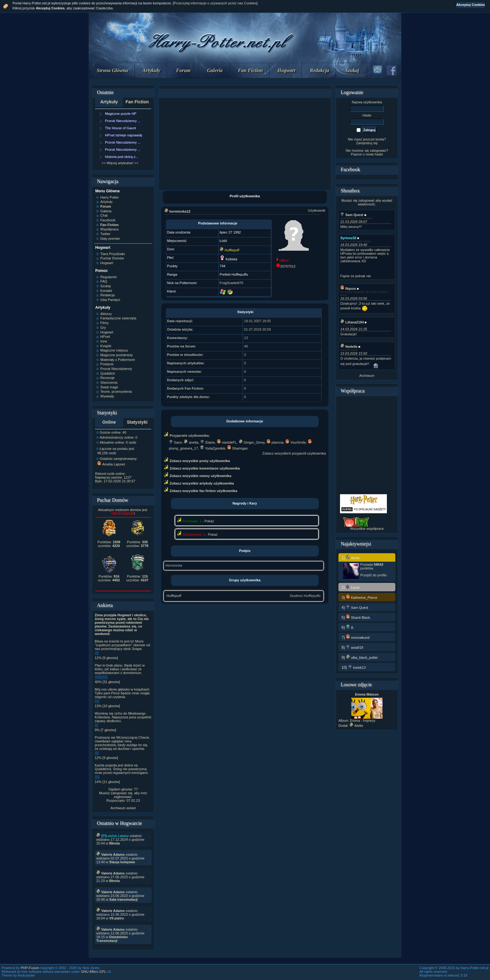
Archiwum (367, 376)
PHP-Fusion (30, 968)
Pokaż (209, 521)
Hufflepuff (174, 596)
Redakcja (320, 70)
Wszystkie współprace (367, 529)
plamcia (275, 442)
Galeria (215, 70)
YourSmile (296, 442)
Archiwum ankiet (123, 808)
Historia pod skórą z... (122, 157)
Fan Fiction (250, 70)
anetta (191, 442)
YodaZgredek (213, 448)
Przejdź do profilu (374, 575)
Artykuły (151, 70)
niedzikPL (227, 442)
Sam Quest (352, 215)
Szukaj (352, 70)
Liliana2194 (352, 322)
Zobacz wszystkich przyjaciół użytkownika (294, 453)
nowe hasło (374, 154)
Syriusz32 (348, 238)
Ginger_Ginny (252, 442)
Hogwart (287, 70)
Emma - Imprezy (363, 721)
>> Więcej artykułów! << (120, 163)
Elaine (208, 442)
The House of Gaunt (120, 128)
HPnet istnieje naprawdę (124, 135)
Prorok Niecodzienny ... (123, 121)
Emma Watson (367, 694)
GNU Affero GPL (94, 972)
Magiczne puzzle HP (121, 114)
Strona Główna (112, 70)
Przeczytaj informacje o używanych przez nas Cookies (215, 3)
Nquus (348, 288)
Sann (176, 442)
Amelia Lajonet (111, 464)
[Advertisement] (245, 144)
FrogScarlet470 (231, 283)
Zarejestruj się (367, 143)
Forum (183, 70)
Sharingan (237, 448)
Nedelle (349, 347)
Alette (356, 726)
